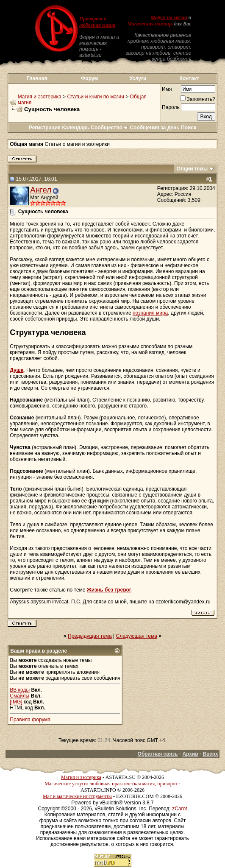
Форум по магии (169, 17)
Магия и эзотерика (40, 97)
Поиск (189, 128)
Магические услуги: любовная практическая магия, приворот (111, 784)
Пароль (171, 107)
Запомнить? (198, 99)
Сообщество (110, 128)
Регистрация (45, 128)
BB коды (20, 690)
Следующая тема (137, 636)
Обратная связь (158, 754)
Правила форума (30, 720)
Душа (17, 370)
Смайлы (19, 696)
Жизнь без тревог (109, 590)
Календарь (76, 128)
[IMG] (16, 702)
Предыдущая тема (90, 636)
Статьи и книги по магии (95, 97)
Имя (167, 89)
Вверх (210, 754)
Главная (37, 78)
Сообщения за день (154, 128)
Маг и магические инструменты (77, 796)
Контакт (189, 78)
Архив (190, 754)
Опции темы (192, 169)
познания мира (150, 313)
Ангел (41, 190)
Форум (89, 78)
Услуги (138, 78)
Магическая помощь (150, 24)
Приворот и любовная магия (97, 22)
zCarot (179, 809)
